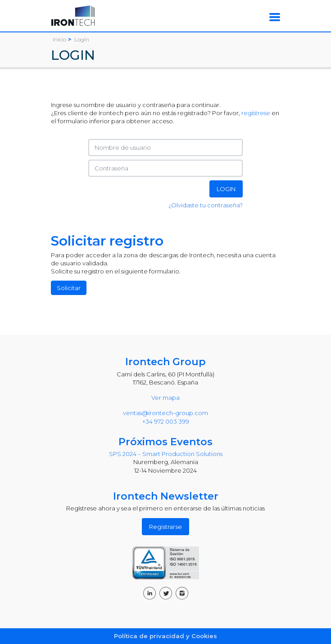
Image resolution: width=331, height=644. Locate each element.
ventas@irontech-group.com (165, 413)
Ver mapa (165, 398)
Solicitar (69, 288)
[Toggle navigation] (275, 17)
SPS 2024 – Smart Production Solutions (166, 454)
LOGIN (226, 189)
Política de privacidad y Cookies (165, 636)
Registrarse (165, 527)
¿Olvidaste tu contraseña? (206, 205)
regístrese (256, 113)
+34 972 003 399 (166, 421)
